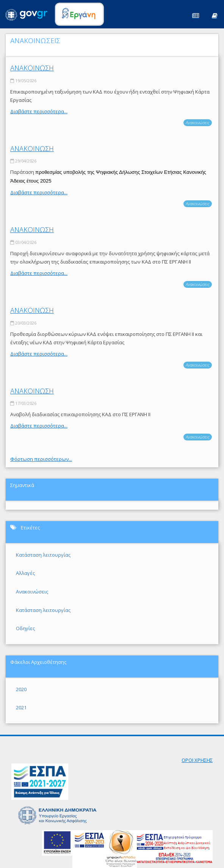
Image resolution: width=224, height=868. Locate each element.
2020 (21, 689)
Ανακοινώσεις (198, 123)
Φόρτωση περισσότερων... (41, 459)
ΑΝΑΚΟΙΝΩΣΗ (32, 68)
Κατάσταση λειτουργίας (43, 555)
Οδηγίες (25, 628)
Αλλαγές (25, 573)
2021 (21, 707)
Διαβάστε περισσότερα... (39, 111)
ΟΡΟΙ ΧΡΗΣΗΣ (197, 760)
